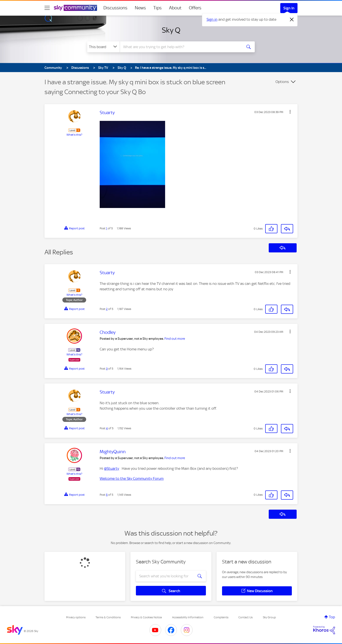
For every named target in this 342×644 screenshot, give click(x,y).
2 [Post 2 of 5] (107, 309)
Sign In (289, 8)
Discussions (115, 8)
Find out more (175, 339)
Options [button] (282, 82)
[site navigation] (47, 8)
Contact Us (245, 617)
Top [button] (332, 617)
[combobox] (181, 47)
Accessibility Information (188, 617)
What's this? (74, 135)
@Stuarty (112, 468)
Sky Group (269, 617)
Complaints (221, 617)
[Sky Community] (75, 8)
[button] (290, 112)
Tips (157, 8)
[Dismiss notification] (292, 20)
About (175, 8)
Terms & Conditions (108, 617)
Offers (195, 8)
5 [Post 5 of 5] (107, 495)
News (140, 8)
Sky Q (171, 30)
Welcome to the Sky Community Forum (132, 478)
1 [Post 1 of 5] (107, 228)
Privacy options (76, 617)
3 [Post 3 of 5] (107, 369)
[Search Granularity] (103, 47)
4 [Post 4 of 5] (107, 428)
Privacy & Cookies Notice (146, 617)
